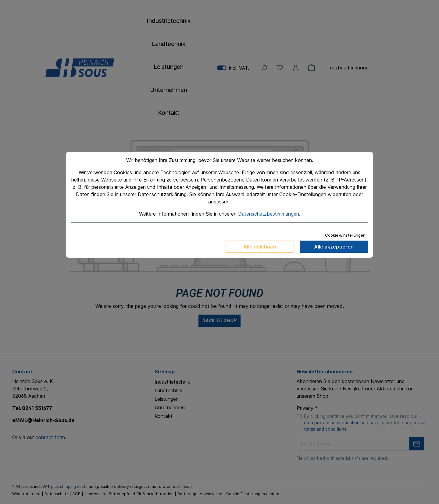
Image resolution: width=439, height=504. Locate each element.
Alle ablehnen (260, 247)
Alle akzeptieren (334, 247)
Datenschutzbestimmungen (269, 214)
